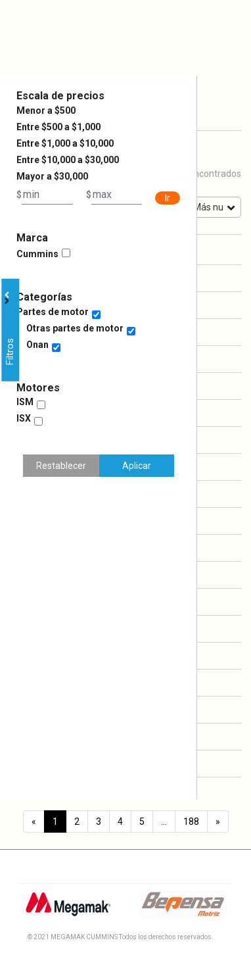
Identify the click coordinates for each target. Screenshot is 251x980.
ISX (24, 418)
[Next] (218, 821)
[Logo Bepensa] (183, 909)
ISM (25, 402)
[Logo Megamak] (68, 909)
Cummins (37, 254)
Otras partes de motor (75, 328)
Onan (37, 345)
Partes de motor (53, 312)
